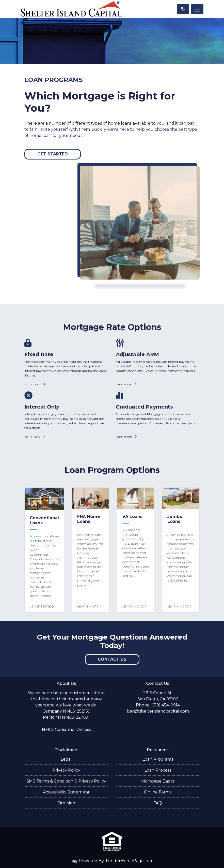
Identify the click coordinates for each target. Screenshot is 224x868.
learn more (35, 384)
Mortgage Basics (158, 781)
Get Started (53, 154)
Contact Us (112, 659)
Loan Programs (158, 759)
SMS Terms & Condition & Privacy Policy (66, 781)
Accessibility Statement (66, 792)
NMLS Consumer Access (66, 729)
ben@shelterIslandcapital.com (158, 711)
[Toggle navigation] (197, 9)
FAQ (158, 803)
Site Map (66, 803)
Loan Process (158, 770)
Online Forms (158, 792)
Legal (66, 759)
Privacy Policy (66, 770)
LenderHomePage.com (130, 861)
